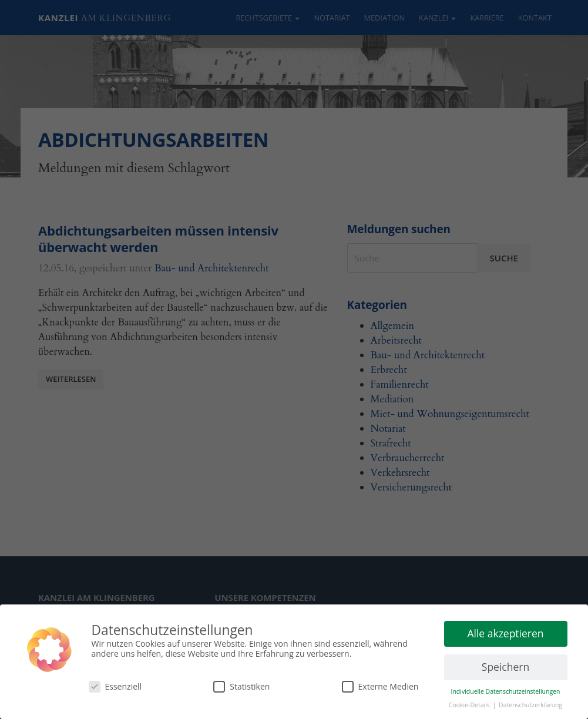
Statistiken (241, 686)
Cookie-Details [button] (470, 705)
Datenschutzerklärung (530, 705)
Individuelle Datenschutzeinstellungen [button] (506, 691)
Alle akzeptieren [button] (505, 633)
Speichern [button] (505, 667)
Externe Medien (380, 686)
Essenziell (115, 686)
